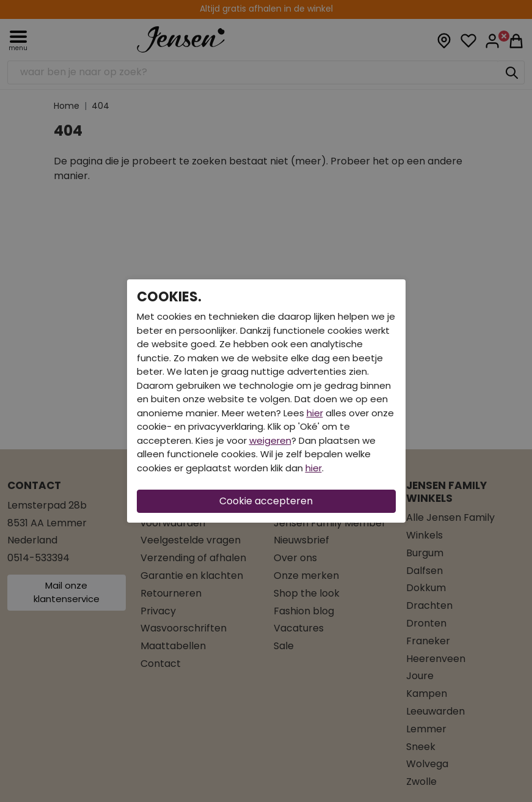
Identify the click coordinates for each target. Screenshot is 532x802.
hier (315, 413)
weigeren (270, 440)
